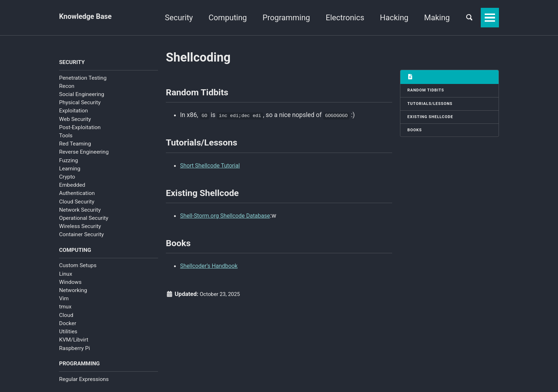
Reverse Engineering (84, 154)
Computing (222, 18)
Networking (73, 293)
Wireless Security (80, 228)
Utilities (68, 335)
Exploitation (73, 112)
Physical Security (80, 104)
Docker (68, 327)
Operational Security (84, 220)
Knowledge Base (88, 18)
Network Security (80, 211)
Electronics (339, 18)
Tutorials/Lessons (433, 107)
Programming (280, 18)
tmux (65, 310)
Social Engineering (82, 96)
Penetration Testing (83, 79)
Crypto (67, 179)
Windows (70, 285)
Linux (66, 277)
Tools (66, 137)
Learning (70, 170)
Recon (67, 88)
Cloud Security (77, 203)
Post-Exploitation (80, 129)
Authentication (77, 195)
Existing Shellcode (433, 121)
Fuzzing (69, 162)
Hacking (388, 18)
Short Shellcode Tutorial (213, 172)
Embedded (72, 187)
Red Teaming (75, 145)
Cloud (66, 318)
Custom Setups (78, 269)
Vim (64, 302)
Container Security (81, 236)
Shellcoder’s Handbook (212, 280)
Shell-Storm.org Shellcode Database (230, 226)
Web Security (75, 121)
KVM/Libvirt (74, 343)
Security (173, 18)
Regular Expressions (84, 384)
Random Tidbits (428, 92)
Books (416, 136)
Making (431, 18)
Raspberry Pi (75, 351)
